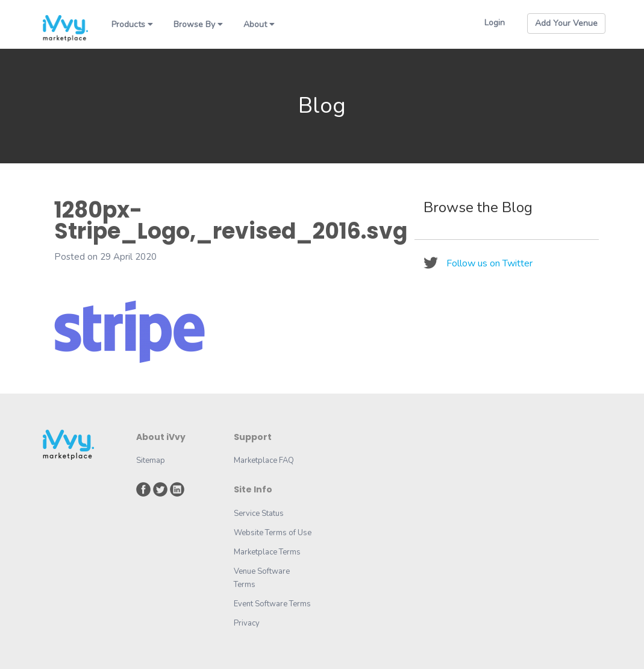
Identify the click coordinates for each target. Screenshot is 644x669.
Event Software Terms (272, 604)
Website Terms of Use (273, 533)
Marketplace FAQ (264, 460)
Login (495, 23)
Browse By (198, 24)
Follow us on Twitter (489, 263)
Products (132, 24)
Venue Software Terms (262, 578)
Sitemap (151, 460)
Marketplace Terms (267, 552)
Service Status (259, 514)
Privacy (247, 623)
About (259, 24)
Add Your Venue (566, 23)
